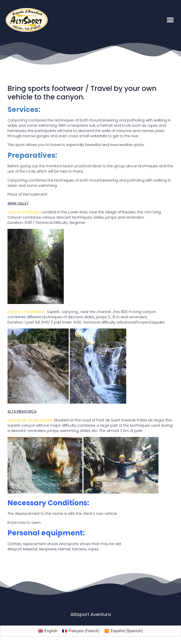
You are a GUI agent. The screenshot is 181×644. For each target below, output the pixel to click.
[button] (170, 20)
